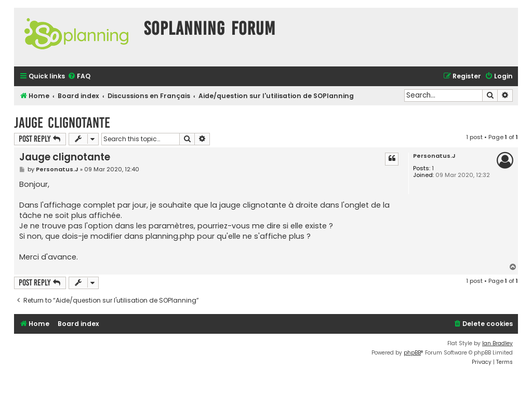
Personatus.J (434, 156)
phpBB (412, 353)
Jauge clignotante (62, 123)
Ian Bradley (497, 343)
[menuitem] (79, 77)
